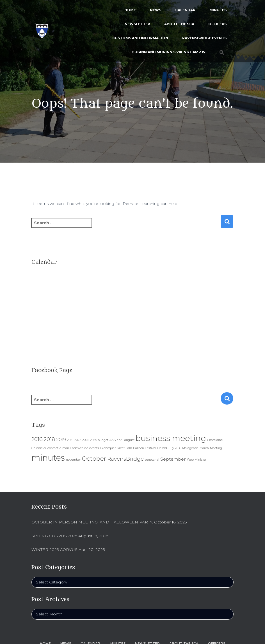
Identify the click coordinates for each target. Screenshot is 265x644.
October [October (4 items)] (94, 458)
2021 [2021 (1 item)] (70, 440)
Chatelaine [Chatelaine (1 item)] (215, 440)
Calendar (185, 10)
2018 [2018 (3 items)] (49, 439)
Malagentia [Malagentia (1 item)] (190, 448)
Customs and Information (140, 38)
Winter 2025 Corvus (54, 550)
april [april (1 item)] (120, 440)
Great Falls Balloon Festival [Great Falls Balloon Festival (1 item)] (136, 448)
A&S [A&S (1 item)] (113, 440)
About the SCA (179, 24)
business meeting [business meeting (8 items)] (171, 438)
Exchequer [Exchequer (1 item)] (108, 448)
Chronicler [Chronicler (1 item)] (39, 448)
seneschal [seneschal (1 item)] (152, 460)
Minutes (218, 10)
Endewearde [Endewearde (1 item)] (79, 448)
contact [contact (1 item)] (53, 448)
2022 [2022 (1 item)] (78, 440)
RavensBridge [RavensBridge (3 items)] (125, 459)
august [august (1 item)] (129, 440)
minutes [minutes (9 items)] (48, 458)
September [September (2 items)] (173, 459)
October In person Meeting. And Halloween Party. (92, 522)
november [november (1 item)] (73, 460)
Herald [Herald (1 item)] (162, 448)
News (156, 10)
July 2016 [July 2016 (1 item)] (175, 448)
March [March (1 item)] (204, 448)
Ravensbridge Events (204, 38)
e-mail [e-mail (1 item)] (64, 448)
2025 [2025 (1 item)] (86, 440)
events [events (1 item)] (94, 448)
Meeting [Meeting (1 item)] (216, 448)
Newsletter (137, 24)
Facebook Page (52, 370)
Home (130, 10)
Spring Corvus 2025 (54, 536)
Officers (217, 24)
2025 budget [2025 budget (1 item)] (99, 440)
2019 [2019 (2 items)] (61, 439)
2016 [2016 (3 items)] (37, 439)
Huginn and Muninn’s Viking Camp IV (169, 52)
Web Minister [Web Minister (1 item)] (197, 460)
